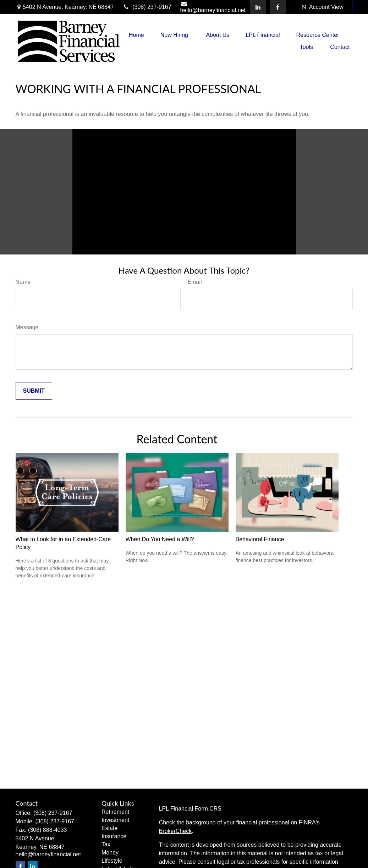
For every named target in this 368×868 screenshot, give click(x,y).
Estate (109, 828)
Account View (323, 7)
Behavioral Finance (260, 539)
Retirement (115, 812)
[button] (136, 35)
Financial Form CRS (196, 809)
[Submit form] (34, 391)
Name (23, 282)
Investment (115, 820)
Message (27, 327)
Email (195, 282)
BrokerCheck (175, 831)
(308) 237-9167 (147, 7)
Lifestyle (112, 861)
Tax (106, 844)
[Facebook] (278, 7)
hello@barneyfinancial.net (213, 7)
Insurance (114, 836)
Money (110, 853)
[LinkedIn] (258, 7)
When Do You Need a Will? (160, 539)
